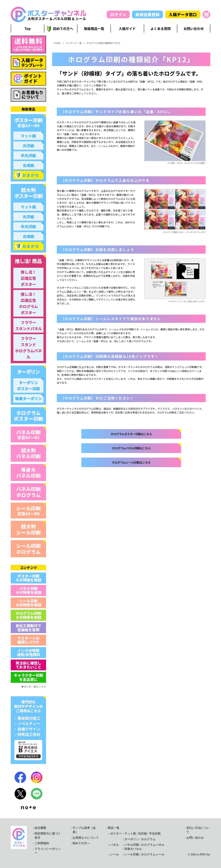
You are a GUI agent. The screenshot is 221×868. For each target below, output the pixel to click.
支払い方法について (198, 830)
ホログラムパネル (153, 845)
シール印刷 (28, 510)
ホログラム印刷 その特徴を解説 (28, 615)
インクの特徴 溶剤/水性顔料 (28, 652)
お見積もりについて (86, 838)
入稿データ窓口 (183, 14)
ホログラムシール (153, 854)
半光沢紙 (155, 833)
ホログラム (148, 839)
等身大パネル (133, 849)
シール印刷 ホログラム (28, 549)
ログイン (118, 14)
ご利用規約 (42, 843)
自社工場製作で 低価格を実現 (28, 628)
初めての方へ (81, 843)
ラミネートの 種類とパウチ (28, 640)
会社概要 (40, 828)
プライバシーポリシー (48, 851)
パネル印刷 (28, 434)
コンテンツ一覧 (74, 83)
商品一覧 (114, 828)
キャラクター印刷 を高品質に (28, 677)
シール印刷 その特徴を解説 (28, 603)
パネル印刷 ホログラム (28, 492)
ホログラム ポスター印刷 (28, 416)
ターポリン (132, 839)
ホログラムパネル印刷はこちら (131, 495)
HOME (57, 83)
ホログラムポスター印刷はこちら (131, 476)
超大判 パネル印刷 (28, 453)
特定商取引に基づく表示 (48, 836)
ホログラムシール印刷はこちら (131, 515)
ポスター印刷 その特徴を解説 (28, 578)
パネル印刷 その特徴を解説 (28, 590)
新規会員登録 (147, 14)
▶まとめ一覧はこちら (34, 686)
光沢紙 (142, 833)
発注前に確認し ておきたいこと (28, 665)
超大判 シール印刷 (28, 529)
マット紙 (130, 833)
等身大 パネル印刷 (28, 473)
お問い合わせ (195, 838)
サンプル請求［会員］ (84, 830)
